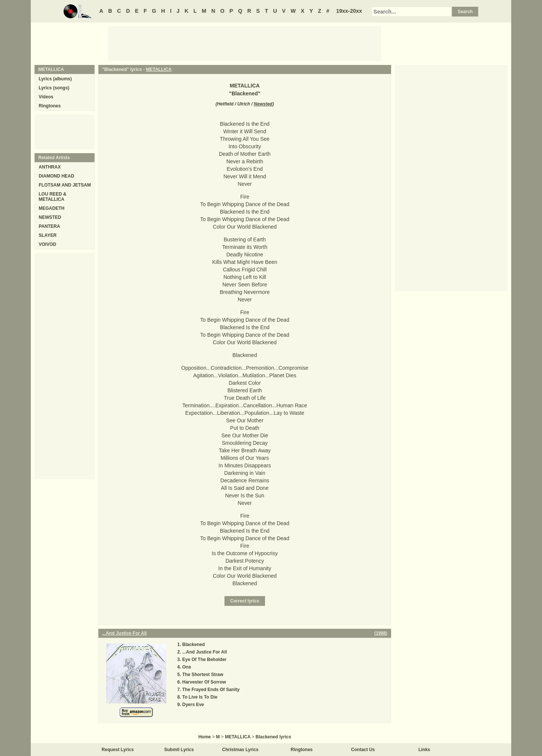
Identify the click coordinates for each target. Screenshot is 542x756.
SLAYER (48, 235)
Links (424, 750)
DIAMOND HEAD (56, 176)
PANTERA (49, 226)
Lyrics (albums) (55, 79)
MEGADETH (52, 208)
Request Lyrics (118, 750)
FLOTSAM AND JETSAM (65, 185)
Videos (46, 97)
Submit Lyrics (179, 750)
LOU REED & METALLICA (53, 197)
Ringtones (50, 106)
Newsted (263, 104)
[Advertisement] (245, 43)
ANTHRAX (50, 167)
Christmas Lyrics (240, 750)
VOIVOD (47, 244)
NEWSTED (50, 217)
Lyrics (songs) (54, 88)
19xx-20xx (349, 11)
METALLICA (159, 69)
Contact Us (363, 750)
